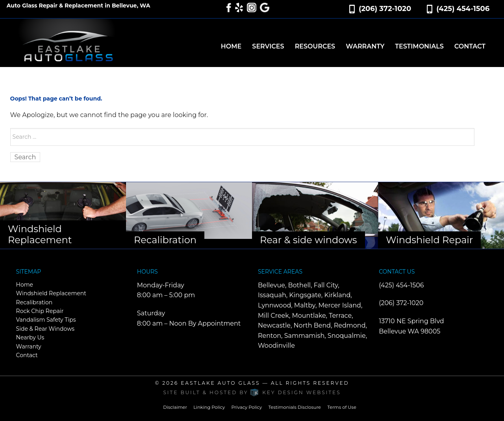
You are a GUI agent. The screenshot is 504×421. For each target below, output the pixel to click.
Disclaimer (175, 407)
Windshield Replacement (51, 293)
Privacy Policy (246, 407)
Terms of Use (342, 407)
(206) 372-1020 (385, 9)
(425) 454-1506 (463, 9)
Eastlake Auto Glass (220, 383)
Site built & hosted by (252, 392)
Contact (470, 46)
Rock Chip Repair (40, 311)
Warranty (365, 46)
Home (231, 46)
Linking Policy (209, 407)
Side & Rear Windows (45, 329)
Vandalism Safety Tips (46, 320)
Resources (315, 46)
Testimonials (419, 46)
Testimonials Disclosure (295, 407)
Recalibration (34, 302)
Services (268, 46)
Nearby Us (30, 337)
